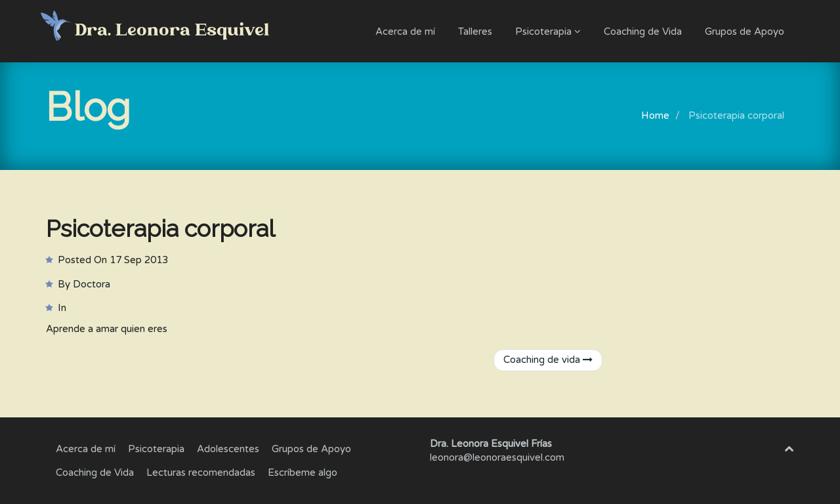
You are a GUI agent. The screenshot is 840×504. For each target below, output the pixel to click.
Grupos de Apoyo (745, 31)
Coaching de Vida (643, 31)
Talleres (475, 31)
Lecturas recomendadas (201, 472)
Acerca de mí (405, 31)
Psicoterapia (548, 31)
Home (655, 115)
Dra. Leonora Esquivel (173, 31)
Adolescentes (228, 449)
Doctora (92, 284)
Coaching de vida (548, 360)
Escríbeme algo (303, 472)
